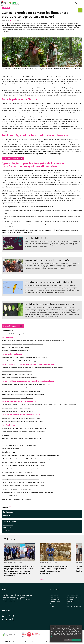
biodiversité (6, 8)
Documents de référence (74, 595)
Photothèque (71, 599)
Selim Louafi (6, 530)
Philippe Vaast (7, 528)
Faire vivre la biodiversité (37, 238)
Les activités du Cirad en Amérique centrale (14, 334)
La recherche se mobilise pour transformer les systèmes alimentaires (21, 418)
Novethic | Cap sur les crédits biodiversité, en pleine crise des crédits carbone (24, 482)
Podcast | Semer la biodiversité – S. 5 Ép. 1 (14, 449)
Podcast (52, 606)
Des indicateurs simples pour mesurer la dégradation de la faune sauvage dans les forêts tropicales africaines (32, 368)
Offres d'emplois (55, 597)
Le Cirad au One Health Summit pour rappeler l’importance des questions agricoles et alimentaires (54, 570)
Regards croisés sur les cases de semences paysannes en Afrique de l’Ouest (23, 395)
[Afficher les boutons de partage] (80, 10)
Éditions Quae (71, 602)
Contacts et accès (55, 599)
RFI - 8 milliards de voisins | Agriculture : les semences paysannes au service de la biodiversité (28, 492)
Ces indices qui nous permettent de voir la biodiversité (17, 374)
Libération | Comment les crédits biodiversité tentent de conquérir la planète (24, 462)
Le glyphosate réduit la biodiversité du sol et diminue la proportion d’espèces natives (26, 384)
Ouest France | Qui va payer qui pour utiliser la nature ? (17, 489)
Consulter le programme (13, 326)
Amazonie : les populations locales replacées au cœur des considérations (22, 344)
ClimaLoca (60, 144)
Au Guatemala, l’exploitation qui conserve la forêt (16, 351)
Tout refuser (68, 640)
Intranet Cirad (54, 595)
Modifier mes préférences (58, 637)
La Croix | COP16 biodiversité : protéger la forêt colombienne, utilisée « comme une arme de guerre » (30, 455)
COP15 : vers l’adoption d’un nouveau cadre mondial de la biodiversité (21, 438)
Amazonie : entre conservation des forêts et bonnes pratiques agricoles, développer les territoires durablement (33, 341)
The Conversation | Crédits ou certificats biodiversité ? (17, 499)
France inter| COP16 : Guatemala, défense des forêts (16, 496)
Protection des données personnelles (36, 642)
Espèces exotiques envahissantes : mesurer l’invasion (17, 371)
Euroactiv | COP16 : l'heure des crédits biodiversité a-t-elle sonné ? (20, 479)
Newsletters (71, 604)
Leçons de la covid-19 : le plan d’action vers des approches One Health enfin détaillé (25, 428)
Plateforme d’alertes (56, 602)
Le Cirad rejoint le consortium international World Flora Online (19, 378)
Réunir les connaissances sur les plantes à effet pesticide (18, 388)
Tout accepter (76, 640)
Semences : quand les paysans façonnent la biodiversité (17, 398)
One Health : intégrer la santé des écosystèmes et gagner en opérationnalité (23, 432)
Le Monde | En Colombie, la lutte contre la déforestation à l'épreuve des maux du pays (26, 459)
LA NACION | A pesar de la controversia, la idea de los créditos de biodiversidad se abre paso (28, 476)
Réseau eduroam (55, 604)
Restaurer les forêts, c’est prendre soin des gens (15, 347)
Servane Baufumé (8, 525)
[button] (76, 3)
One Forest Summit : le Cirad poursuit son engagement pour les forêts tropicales (24, 357)
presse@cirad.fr (7, 515)
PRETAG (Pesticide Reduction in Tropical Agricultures (50, 196)
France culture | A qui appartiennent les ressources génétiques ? (20, 469)
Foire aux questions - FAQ (74, 606)
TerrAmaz (47, 144)
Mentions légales (19, 642)
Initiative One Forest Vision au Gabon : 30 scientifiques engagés (19, 361)
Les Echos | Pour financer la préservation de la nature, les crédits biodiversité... (24, 465)
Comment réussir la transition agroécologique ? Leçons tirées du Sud (21, 391)
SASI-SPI (53, 144)
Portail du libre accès (73, 597)
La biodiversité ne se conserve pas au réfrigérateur (16, 408)
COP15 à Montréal (24, 82)
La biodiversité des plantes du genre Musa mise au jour (17, 411)
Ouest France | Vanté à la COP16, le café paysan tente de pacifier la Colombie (23, 486)
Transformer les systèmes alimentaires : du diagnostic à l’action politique (22, 422)
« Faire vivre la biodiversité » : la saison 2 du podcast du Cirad (19, 445)
